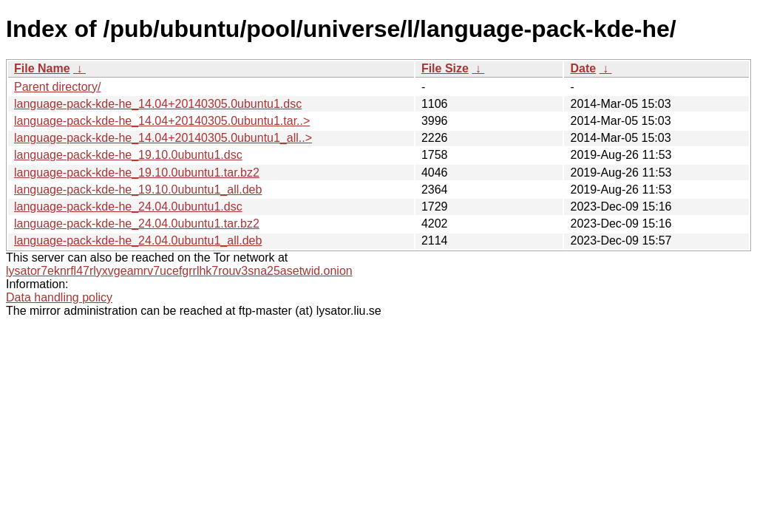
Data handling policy (59, 297)
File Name (42, 68)
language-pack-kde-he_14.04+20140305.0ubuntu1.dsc (158, 104)
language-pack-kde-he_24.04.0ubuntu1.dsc (128, 207)
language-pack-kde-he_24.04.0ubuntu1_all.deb (138, 241)
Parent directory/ (57, 87)
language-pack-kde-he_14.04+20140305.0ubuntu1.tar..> (162, 121)
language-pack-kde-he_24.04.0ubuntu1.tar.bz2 (137, 224)
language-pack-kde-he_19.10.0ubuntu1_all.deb (138, 190)
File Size (445, 68)
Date (583, 68)
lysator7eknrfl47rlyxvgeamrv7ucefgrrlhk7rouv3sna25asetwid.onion (179, 271)
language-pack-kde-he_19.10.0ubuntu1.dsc (128, 155)
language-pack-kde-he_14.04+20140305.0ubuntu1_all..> (163, 138)
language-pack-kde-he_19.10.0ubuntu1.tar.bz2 (137, 173)
